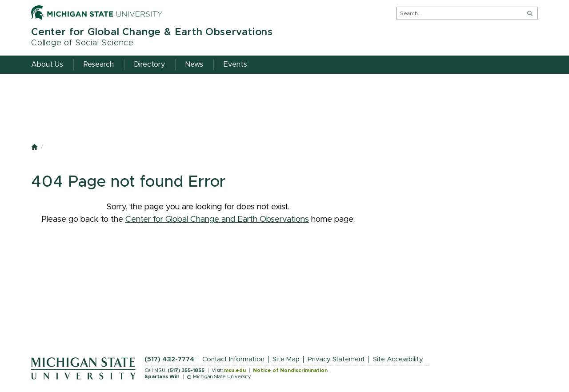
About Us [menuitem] (47, 64)
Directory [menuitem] (150, 64)
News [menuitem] (194, 64)
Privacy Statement (336, 359)
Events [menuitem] (235, 64)
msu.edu (235, 370)
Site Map (286, 359)
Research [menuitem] (99, 64)
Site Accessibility (398, 359)
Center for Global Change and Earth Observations (217, 219)
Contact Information (233, 359)
